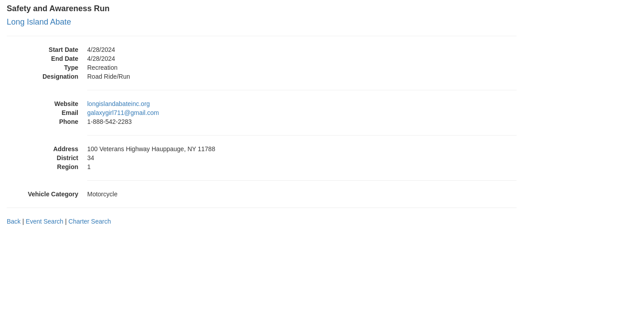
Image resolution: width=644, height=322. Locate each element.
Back (14, 221)
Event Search (45, 221)
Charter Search (90, 221)
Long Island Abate (39, 22)
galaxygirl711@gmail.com (123, 113)
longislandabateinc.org (119, 104)
